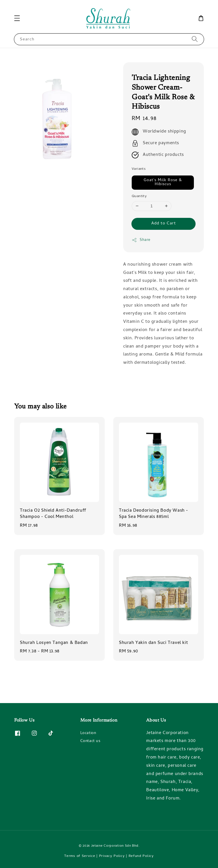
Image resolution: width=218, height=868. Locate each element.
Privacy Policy (112, 856)
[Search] (195, 39)
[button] (17, 18)
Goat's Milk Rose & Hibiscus (163, 182)
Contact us (90, 741)
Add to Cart (164, 224)
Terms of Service (80, 856)
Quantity (139, 197)
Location (88, 734)
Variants (139, 169)
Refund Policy (141, 856)
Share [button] (141, 240)
